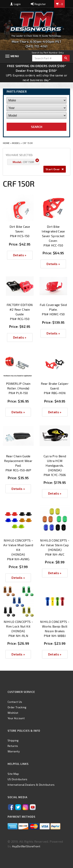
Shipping (13, 740)
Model (16, 143)
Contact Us (15, 702)
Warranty (14, 751)
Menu (15, 56)
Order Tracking (17, 707)
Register (38, 4)
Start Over (55, 169)
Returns (13, 746)
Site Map (13, 774)
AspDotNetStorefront (26, 846)
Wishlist (13, 713)
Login (15, 4)
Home (7, 143)
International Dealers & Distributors (31, 785)
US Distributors (18, 779)
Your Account (16, 718)
